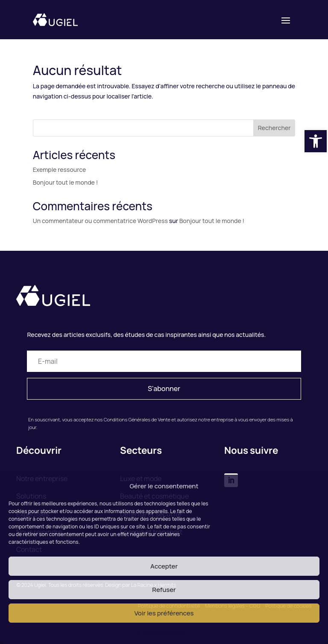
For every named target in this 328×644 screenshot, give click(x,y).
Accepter (164, 566)
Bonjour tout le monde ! (65, 182)
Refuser (164, 590)
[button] (316, 141)
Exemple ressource (59, 170)
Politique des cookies (160, 632)
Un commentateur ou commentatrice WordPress (100, 221)
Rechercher (274, 128)
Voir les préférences (164, 613)
